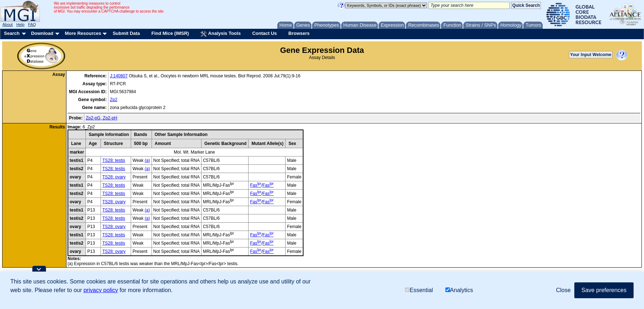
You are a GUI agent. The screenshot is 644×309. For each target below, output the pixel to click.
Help (20, 24)
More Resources (83, 33)
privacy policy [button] (101, 290)
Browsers (299, 33)
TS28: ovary (114, 177)
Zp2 (114, 100)
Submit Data (126, 33)
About (8, 24)
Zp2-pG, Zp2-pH (101, 118)
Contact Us (265, 33)
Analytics (459, 290)
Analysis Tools (221, 34)
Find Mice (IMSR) (170, 33)
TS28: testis (114, 160)
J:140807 (119, 76)
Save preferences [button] (604, 290)
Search (12, 33)
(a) (147, 160)
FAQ (32, 24)
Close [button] (563, 290)
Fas (256, 185)
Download (42, 33)
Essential (419, 290)
